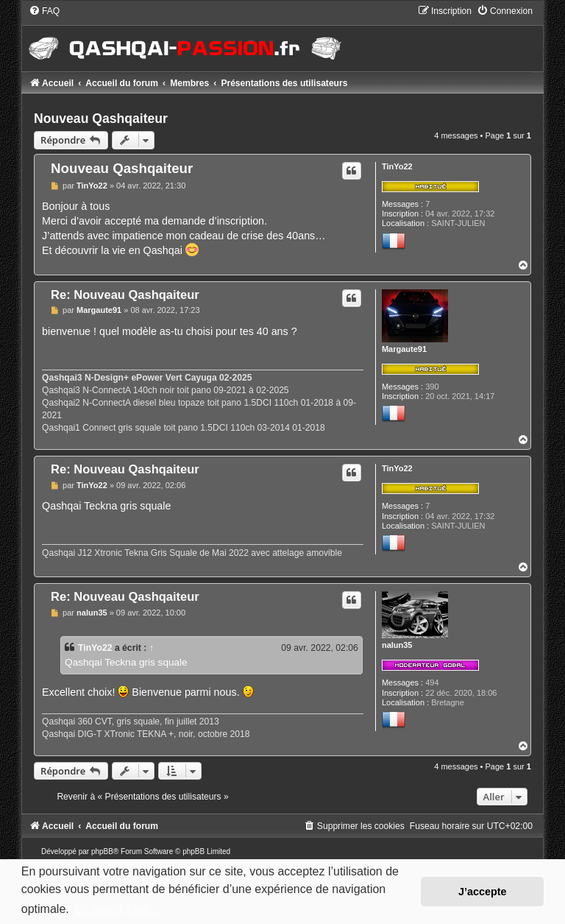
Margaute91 (404, 349)
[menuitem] (44, 11)
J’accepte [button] (483, 892)
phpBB (102, 851)
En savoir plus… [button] (117, 909)
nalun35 (397, 645)
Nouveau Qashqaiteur (101, 119)
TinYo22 (397, 166)
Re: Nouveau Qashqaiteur (125, 295)
